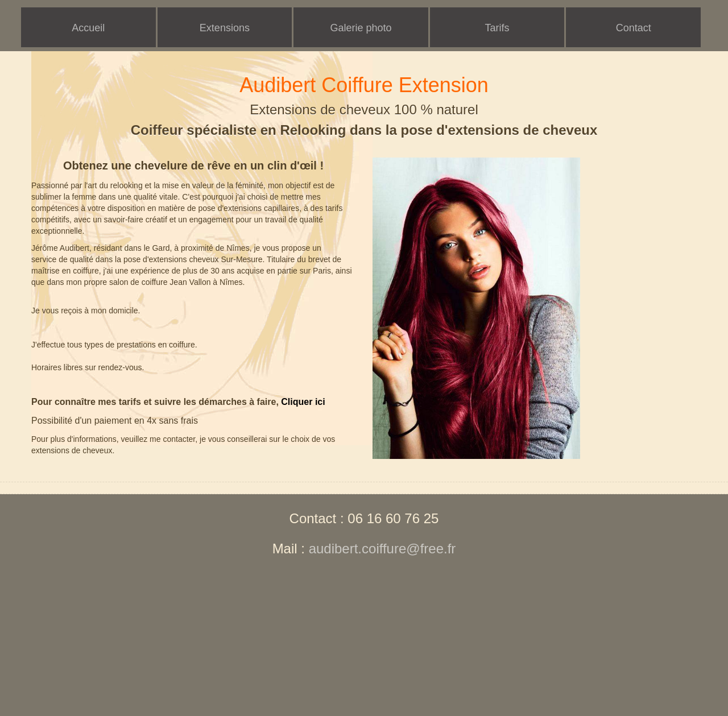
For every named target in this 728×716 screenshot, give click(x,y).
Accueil (88, 28)
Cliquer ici (303, 402)
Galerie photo (361, 28)
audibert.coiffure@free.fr (382, 549)
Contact (634, 28)
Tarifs (497, 28)
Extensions (225, 28)
